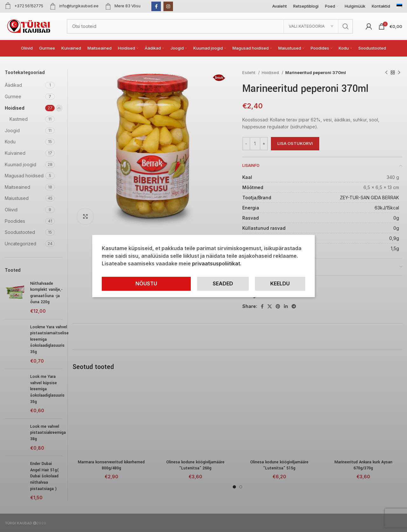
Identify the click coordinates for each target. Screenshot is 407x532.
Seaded (223, 283)
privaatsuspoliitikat (216, 263)
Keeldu (280, 283)
